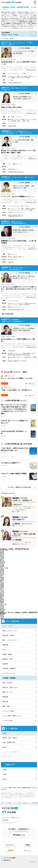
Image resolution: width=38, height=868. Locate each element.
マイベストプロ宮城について (11, 818)
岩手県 (2, 554)
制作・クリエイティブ (10, 640)
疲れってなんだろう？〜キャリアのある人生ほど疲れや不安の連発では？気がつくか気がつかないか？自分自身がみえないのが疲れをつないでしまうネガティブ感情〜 (14, 409)
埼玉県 (2, 565)
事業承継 (5, 645)
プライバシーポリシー (9, 823)
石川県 (2, 573)
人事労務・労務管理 (9, 668)
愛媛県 (2, 602)
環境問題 (5, 697)
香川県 (2, 600)
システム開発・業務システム (12, 716)
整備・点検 (6, 706)
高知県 (2, 603)
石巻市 (2, 615)
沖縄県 (2, 611)
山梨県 (2, 569)
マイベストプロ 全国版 (9, 858)
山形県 (2, 558)
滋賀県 (2, 585)
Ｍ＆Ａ (5, 650)
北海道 (2, 552)
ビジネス (10, 626)
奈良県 (2, 588)
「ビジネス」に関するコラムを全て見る (19, 487)
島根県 (2, 596)
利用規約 (6, 820)
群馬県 (2, 567)
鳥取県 (2, 595)
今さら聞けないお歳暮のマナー (11, 463)
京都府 (2, 584)
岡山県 (2, 594)
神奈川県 (3, 563)
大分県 (2, 607)
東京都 (2, 561)
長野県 (2, 571)
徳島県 (2, 599)
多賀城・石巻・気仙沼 (10, 738)
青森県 (2, 553)
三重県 (2, 579)
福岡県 (2, 606)
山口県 (2, 592)
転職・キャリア (7, 692)
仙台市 (2, 618)
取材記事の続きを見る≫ (32, 70)
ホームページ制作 (8, 711)
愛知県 (2, 577)
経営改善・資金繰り (9, 635)
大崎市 (5, 774)
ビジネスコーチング (9, 673)
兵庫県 (2, 587)
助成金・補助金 (7, 654)
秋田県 (2, 556)
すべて (4, 626)
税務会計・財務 (7, 659)
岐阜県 (2, 580)
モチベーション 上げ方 (8, 457)
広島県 (2, 591)
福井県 (2, 575)
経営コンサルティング (10, 631)
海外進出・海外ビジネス (10, 687)
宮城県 (2, 557)
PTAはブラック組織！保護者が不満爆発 (14, 474)
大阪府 (2, 583)
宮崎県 (2, 608)
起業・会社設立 (7, 683)
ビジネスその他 (7, 720)
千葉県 (2, 564)
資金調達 (5, 664)
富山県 (2, 572)
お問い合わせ (7, 860)
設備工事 (5, 702)
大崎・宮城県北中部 (9, 742)
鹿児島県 (3, 610)
